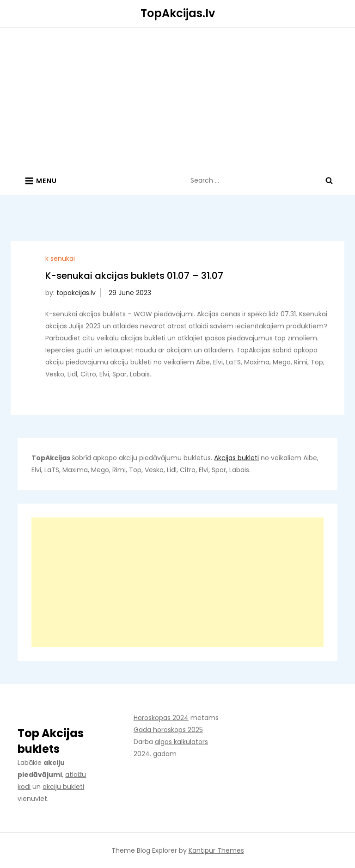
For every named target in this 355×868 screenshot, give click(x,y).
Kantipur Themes (216, 850)
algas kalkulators (181, 742)
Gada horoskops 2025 (168, 730)
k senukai (60, 259)
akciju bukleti (63, 787)
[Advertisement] (177, 97)
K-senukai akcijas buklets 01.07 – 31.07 (134, 276)
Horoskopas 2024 (161, 718)
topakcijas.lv (76, 293)
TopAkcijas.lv (178, 13)
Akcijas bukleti (236, 458)
